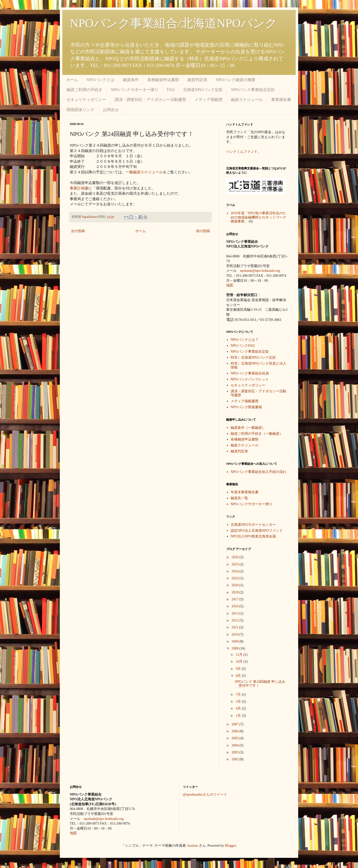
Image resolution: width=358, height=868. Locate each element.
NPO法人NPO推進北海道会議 (253, 536)
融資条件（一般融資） (248, 428)
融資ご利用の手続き (84, 90)
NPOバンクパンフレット (250, 379)
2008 (236, 648)
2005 (236, 738)
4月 (239, 708)
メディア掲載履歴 (245, 401)
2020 (236, 585)
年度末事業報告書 (245, 492)
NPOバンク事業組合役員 (250, 373)
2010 (236, 635)
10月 (240, 662)
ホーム (72, 80)
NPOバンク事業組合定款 (253, 90)
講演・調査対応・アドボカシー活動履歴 (150, 100)
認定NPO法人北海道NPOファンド (257, 531)
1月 (239, 716)
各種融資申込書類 (163, 80)
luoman (193, 846)
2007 (236, 724)
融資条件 (131, 80)
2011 (235, 627)
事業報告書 (281, 100)
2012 (236, 620)
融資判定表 (197, 80)
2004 (236, 745)
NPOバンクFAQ (243, 346)
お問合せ (111, 110)
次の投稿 (78, 231)
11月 (239, 655)
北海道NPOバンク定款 (203, 90)
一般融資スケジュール (144, 172)
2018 (236, 592)
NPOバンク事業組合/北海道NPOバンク (173, 23)
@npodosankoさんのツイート (205, 794)
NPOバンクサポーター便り (135, 90)
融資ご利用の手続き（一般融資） (257, 434)
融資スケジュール (247, 100)
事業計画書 (79, 188)
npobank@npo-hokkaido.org (260, 271)
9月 (239, 669)
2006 (236, 731)
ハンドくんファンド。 (244, 152)
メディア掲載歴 (209, 100)
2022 (236, 578)
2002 (236, 759)
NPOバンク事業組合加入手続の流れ (258, 472)
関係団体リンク (80, 110)
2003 (236, 752)
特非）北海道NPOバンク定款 (253, 357)
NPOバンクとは (101, 80)
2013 (236, 613)
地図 (230, 285)
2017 (236, 599)
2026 (236, 557)
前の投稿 (203, 231)
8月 (239, 676)
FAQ (171, 89)
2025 (236, 564)
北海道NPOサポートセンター (253, 525)
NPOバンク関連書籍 (246, 407)
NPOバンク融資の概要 (236, 80)
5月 (239, 701)
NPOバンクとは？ (245, 340)
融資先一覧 (239, 498)
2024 (236, 571)
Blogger (230, 846)
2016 (236, 606)
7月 (239, 695)
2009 (236, 641)
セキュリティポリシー (86, 100)
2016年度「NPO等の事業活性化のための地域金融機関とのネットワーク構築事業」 (258, 217)
